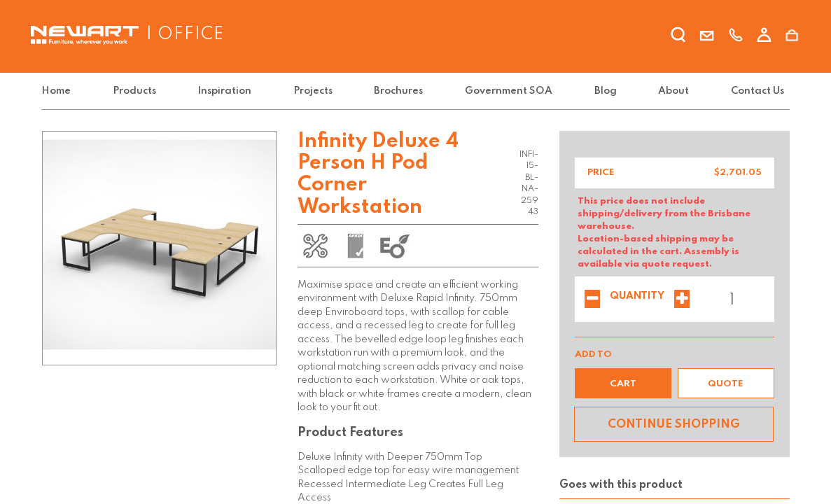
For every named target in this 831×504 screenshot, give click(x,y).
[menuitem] (59, 91)
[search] (678, 37)
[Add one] (682, 300)
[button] (623, 383)
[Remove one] (592, 300)
